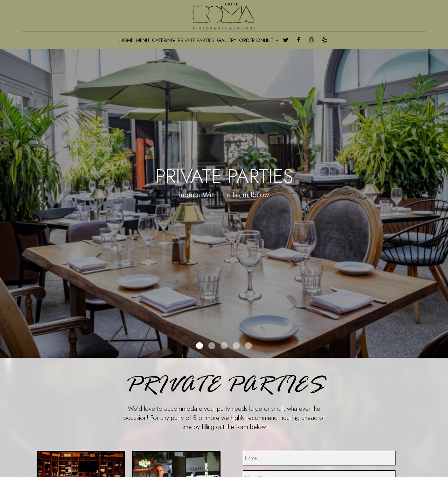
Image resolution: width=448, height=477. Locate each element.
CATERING (163, 40)
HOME (126, 40)
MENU (143, 40)
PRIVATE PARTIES (196, 40)
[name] (319, 458)
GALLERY (227, 40)
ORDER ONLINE (259, 40)
